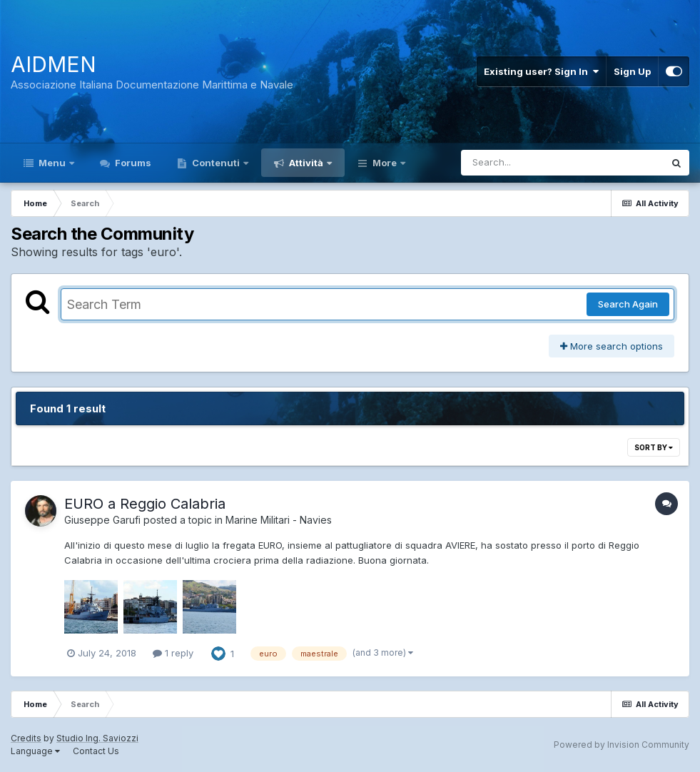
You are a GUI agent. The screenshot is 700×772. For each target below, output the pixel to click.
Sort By (654, 447)
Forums (132, 163)
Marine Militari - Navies (279, 520)
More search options (612, 346)
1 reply (173, 653)
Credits (26, 738)
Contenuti (216, 163)
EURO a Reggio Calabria (145, 504)
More (385, 163)
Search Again (628, 304)
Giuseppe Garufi (102, 520)
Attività (306, 163)
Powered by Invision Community (622, 745)
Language (35, 751)
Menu (52, 163)
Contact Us (96, 751)
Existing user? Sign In (541, 71)
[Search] (523, 163)
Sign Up (632, 71)
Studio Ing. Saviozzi (97, 738)
